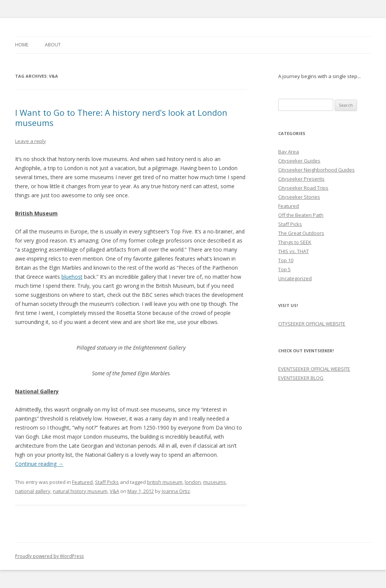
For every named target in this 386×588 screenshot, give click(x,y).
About (53, 45)
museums (214, 482)
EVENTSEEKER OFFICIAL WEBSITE (314, 369)
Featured (82, 482)
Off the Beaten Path (301, 215)
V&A (114, 491)
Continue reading (39, 464)
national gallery (33, 491)
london (193, 482)
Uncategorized (295, 278)
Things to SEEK (295, 242)
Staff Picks (107, 482)
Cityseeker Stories (299, 197)
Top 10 (286, 260)
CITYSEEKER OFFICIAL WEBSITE (312, 324)
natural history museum (80, 491)
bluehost (72, 277)
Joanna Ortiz (176, 491)
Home (22, 45)
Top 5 (284, 269)
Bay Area (289, 152)
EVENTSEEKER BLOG (301, 378)
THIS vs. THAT (293, 251)
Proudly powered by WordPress (49, 556)
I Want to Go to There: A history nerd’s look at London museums (121, 117)
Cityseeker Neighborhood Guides (316, 170)
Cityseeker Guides (299, 161)
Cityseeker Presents (301, 179)
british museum (165, 482)
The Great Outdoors (301, 233)
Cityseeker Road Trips (303, 188)
